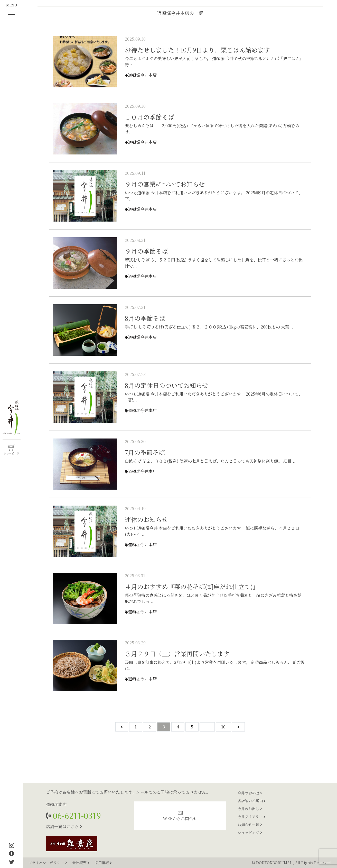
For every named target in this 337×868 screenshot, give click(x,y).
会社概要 (81, 863)
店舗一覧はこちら (64, 826)
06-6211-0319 (76, 815)
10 (223, 727)
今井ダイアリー (251, 817)
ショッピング (250, 833)
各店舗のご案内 (252, 801)
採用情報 (103, 863)
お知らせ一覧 (250, 825)
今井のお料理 (250, 793)
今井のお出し (250, 809)
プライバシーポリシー (48, 863)
